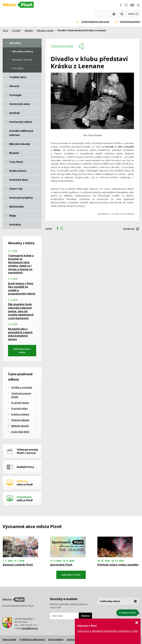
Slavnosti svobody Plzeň (18, 565)
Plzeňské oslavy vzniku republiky (118, 565)
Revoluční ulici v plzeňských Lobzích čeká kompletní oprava (20, 334)
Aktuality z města (45, 30)
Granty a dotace (20, 414)
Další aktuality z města (22, 351)
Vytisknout (129, 229)
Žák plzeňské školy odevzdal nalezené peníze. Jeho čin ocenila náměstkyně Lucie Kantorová (21, 311)
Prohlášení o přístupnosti (32, 640)
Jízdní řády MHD (20, 432)
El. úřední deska (20, 403)
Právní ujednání (56, 640)
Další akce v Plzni (71, 575)
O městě (16, 30)
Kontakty (106, 14)
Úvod (5, 30)
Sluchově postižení (130, 22)
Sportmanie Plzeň (61, 565)
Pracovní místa (19, 408)
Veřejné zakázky (20, 420)
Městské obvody (20, 426)
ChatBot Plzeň (127, 613)
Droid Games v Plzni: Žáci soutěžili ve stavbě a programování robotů (22, 289)
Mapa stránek (9, 640)
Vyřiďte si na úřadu (22, 387)
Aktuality (29, 30)
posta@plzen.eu (30, 628)
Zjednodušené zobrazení (95, 22)
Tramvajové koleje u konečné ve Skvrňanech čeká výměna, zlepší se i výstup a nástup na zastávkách (21, 264)
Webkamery (98, 14)
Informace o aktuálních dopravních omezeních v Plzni (108, 631)
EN (114, 14)
